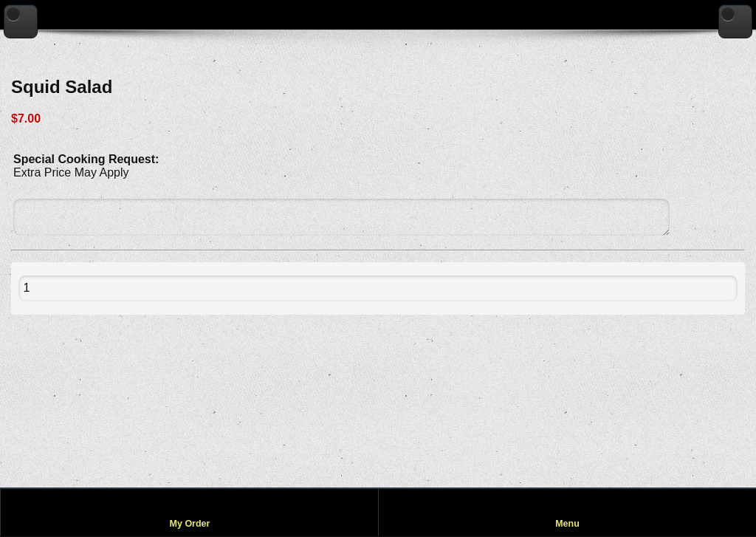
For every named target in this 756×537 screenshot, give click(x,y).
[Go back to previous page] (21, 21)
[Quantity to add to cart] (60, 288)
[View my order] (189, 512)
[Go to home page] (735, 21)
